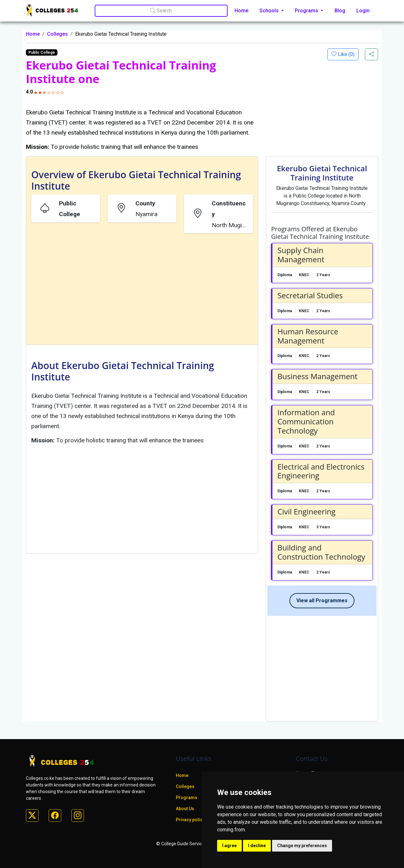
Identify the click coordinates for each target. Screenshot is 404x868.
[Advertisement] (142, 290)
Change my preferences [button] (302, 846)
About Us (185, 809)
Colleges (57, 34)
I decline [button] (257, 846)
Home (241, 11)
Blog (340, 11)
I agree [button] (229, 846)
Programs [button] (307, 11)
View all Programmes (322, 601)
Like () (345, 54)
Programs (187, 798)
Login (363, 11)
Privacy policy (190, 820)
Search (161, 11)
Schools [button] (270, 11)
